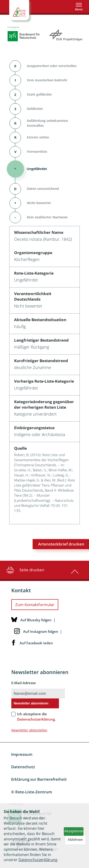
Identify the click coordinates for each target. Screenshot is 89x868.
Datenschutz (23, 767)
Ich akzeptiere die (36, 717)
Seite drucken (25, 570)
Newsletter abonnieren (31, 703)
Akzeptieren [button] (74, 831)
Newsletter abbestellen (29, 730)
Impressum (22, 754)
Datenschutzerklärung (38, 860)
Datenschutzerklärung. (36, 719)
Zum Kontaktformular (35, 605)
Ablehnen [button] (75, 839)
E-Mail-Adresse (24, 683)
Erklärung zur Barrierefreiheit (39, 779)
